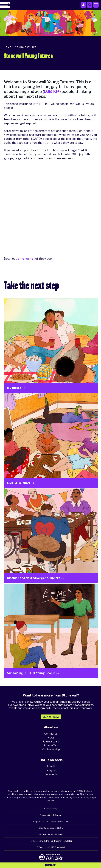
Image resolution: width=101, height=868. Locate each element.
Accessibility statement (51, 815)
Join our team (51, 742)
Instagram (51, 770)
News (51, 738)
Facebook (51, 774)
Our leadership (51, 749)
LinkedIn (51, 766)
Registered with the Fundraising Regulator (51, 841)
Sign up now (51, 717)
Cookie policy (51, 808)
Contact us (51, 734)
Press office (51, 746)
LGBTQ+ (52, 91)
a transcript (26, 259)
